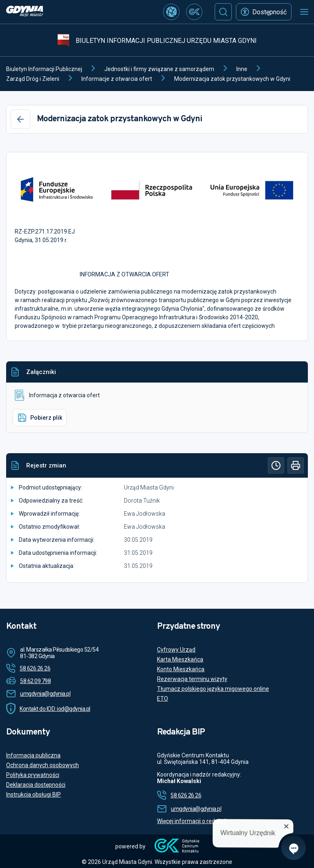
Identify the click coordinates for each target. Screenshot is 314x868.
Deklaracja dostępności (36, 785)
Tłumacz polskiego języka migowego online (213, 689)
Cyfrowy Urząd (176, 650)
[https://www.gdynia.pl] (25, 12)
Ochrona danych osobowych (43, 765)
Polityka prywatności (33, 775)
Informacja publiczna (33, 755)
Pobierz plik (40, 418)
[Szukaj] (223, 12)
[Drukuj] (296, 465)
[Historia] (276, 465)
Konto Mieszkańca (181, 669)
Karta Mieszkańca (180, 659)
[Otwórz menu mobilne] (304, 12)
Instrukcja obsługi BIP (34, 795)
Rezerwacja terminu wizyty (192, 679)
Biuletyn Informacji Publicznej (44, 69)
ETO (163, 699)
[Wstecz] (20, 119)
